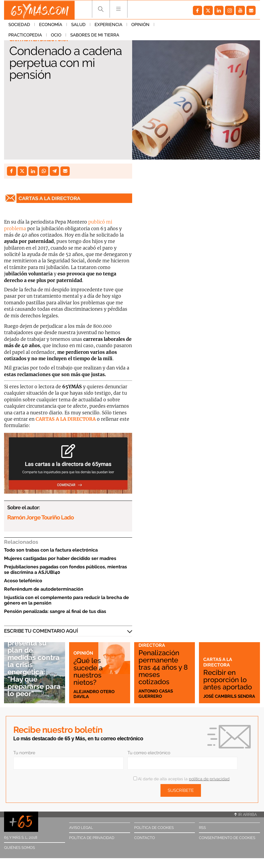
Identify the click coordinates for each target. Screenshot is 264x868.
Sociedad (19, 26)
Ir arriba (245, 814)
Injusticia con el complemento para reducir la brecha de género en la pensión (67, 600)
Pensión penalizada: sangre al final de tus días (55, 611)
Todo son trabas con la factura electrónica (51, 550)
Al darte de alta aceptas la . (182, 779)
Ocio (206, 26)
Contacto (145, 838)
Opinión (140, 26)
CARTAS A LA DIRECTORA (66, 419)
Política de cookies (154, 828)
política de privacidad (209, 779)
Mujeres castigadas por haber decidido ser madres (60, 558)
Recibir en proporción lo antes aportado (229, 680)
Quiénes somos (20, 848)
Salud (78, 26)
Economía (51, 26)
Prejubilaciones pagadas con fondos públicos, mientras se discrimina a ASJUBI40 (65, 569)
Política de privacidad (92, 838)
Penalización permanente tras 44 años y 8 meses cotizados (164, 667)
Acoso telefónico (23, 581)
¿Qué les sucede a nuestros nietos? (89, 671)
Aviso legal (81, 828)
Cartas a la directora (153, 642)
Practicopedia (175, 26)
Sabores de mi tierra (33, 36)
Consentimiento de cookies (227, 838)
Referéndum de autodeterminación (44, 589)
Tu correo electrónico (149, 753)
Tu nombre (24, 753)
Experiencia (108, 26)
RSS (202, 828)
